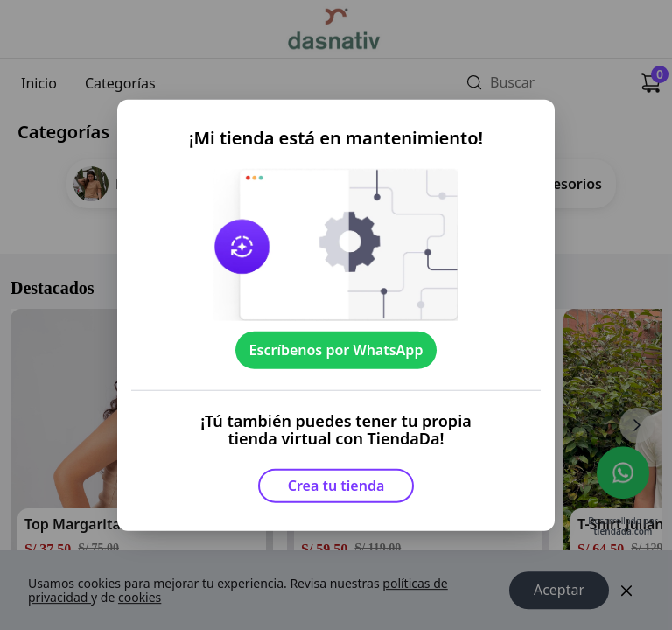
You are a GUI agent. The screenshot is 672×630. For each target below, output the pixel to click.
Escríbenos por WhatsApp (336, 350)
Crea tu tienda (336, 486)
